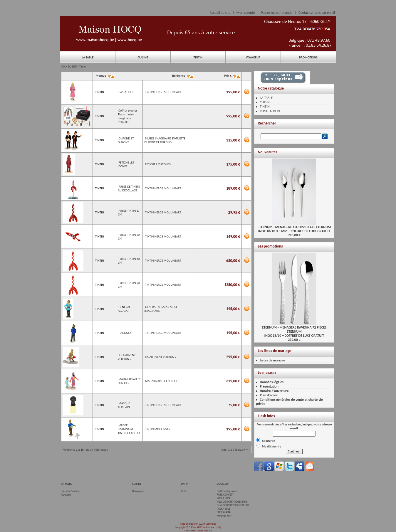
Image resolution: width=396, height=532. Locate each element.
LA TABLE (88, 57)
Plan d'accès (269, 395)
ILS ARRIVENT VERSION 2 (127, 357)
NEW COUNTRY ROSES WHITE (233, 505)
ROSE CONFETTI (226, 495)
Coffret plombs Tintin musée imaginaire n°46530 (128, 116)
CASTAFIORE (126, 92)
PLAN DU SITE (69, 67)
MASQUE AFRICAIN (124, 405)
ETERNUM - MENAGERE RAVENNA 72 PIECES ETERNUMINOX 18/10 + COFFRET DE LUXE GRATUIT (294, 330)
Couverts (66, 495)
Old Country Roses (227, 491)
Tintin (82, 67)
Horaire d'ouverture (274, 391)
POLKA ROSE (224, 498)
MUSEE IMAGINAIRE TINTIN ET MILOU (129, 429)
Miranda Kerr (224, 516)
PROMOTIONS (308, 57)
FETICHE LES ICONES (126, 164)
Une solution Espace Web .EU (198, 531)
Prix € (232, 76)
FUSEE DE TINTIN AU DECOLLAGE (129, 188)
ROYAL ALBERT (270, 111)
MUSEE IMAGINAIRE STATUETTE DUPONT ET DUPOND (165, 140)
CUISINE (143, 57)
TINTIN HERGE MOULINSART (163, 92)
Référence (183, 76)
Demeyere (138, 491)
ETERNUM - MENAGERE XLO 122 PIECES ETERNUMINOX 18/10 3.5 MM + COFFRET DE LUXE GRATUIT (294, 227)
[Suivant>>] (242, 450)
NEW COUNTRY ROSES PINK (232, 502)
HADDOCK (125, 333)
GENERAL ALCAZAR (124, 309)
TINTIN (198, 57)
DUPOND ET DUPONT (126, 140)
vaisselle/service (71, 491)
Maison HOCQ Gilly (212, 527)
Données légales (272, 382)
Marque (105, 76)
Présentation (269, 386)
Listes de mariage (272, 360)
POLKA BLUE (224, 509)
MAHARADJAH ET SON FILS (162, 381)
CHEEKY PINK (224, 512)
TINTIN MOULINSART (158, 429)
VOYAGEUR (253, 57)
